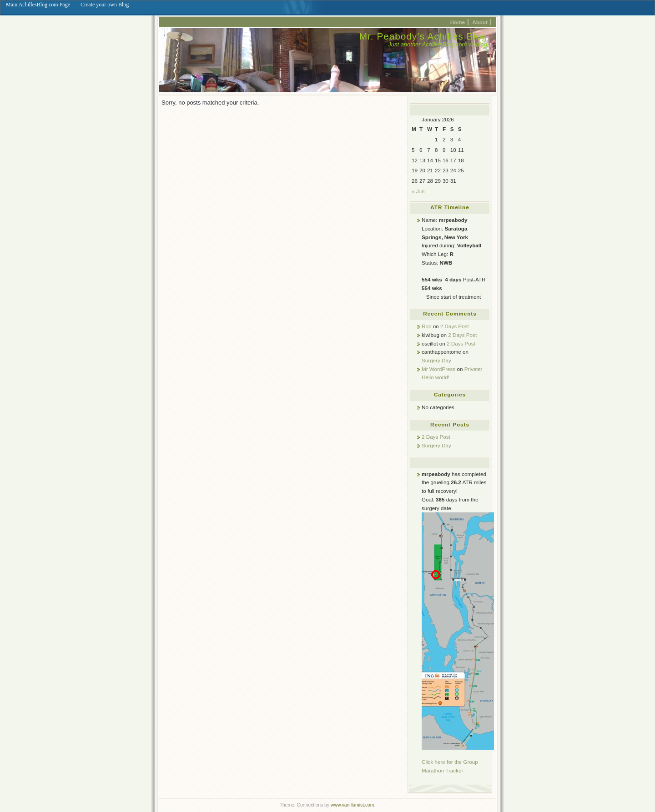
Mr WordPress (438, 369)
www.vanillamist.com (353, 805)
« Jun (418, 191)
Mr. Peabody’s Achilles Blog (423, 36)
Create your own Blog (105, 5)
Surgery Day (436, 360)
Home (458, 22)
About (480, 22)
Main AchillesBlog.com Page (38, 5)
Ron (426, 326)
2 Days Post (455, 326)
